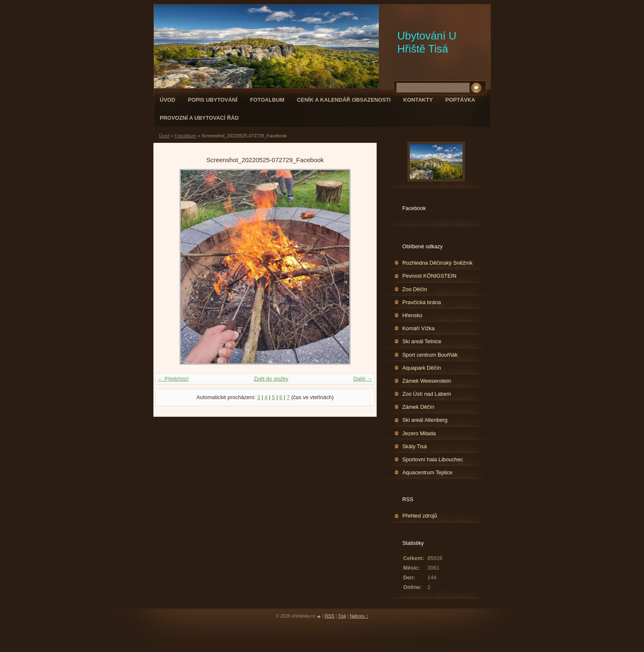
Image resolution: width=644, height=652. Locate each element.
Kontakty (418, 100)
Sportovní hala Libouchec (433, 459)
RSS (330, 616)
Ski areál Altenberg (425, 420)
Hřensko (412, 315)
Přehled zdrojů (420, 516)
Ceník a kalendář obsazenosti (344, 100)
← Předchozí (173, 379)
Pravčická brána (422, 302)
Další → (363, 379)
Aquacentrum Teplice (427, 472)
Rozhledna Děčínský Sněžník (437, 263)
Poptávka (460, 100)
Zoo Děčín (415, 289)
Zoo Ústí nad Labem (427, 394)
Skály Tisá (414, 446)
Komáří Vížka (418, 328)
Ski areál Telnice (422, 341)
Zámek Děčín (418, 407)
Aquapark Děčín (422, 368)
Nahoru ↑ (359, 616)
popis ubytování (213, 100)
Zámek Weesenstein (427, 381)
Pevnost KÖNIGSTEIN (429, 276)
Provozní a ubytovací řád (199, 118)
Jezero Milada (419, 433)
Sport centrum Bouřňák (430, 355)
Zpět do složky (271, 379)
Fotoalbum (267, 100)
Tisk (342, 616)
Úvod (168, 100)
